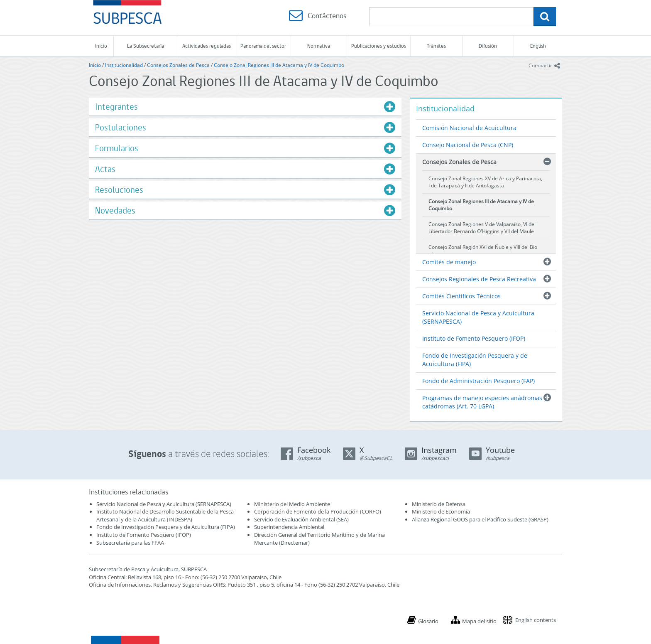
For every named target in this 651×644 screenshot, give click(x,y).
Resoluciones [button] (119, 190)
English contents (536, 620)
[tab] (245, 107)
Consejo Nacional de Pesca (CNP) (468, 145)
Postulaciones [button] (121, 127)
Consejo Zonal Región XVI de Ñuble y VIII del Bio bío (483, 251)
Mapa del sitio (479, 621)
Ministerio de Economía (441, 511)
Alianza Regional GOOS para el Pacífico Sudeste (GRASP (479, 519)
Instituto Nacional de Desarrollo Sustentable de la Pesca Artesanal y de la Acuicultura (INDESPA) (165, 515)
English (538, 46)
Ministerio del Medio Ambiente (292, 504)
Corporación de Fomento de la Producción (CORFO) (318, 511)
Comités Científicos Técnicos (461, 296)
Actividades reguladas (207, 46)
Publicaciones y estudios (379, 46)
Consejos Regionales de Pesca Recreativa (479, 279)
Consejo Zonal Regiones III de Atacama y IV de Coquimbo (279, 65)
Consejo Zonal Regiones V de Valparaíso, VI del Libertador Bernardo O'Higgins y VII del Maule (482, 228)
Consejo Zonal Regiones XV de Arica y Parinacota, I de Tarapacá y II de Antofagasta (485, 182)
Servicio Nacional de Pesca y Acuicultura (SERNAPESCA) (478, 317)
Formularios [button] (117, 148)
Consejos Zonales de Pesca (178, 65)
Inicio (101, 46)
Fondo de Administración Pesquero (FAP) (478, 381)
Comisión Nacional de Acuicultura (469, 128)
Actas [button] (105, 169)
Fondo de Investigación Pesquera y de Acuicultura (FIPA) (475, 360)
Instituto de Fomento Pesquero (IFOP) (474, 338)
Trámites (436, 46)
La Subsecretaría (146, 46)
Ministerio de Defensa (439, 504)
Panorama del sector (263, 46)
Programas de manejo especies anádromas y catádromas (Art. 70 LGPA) (485, 402)
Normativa (319, 46)
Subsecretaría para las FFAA (130, 543)
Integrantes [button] (116, 107)
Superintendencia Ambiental (289, 527)
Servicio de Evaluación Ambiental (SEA (301, 519)
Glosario (428, 621)
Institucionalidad (124, 65)
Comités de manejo (449, 262)
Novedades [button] (115, 210)
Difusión (488, 46)
